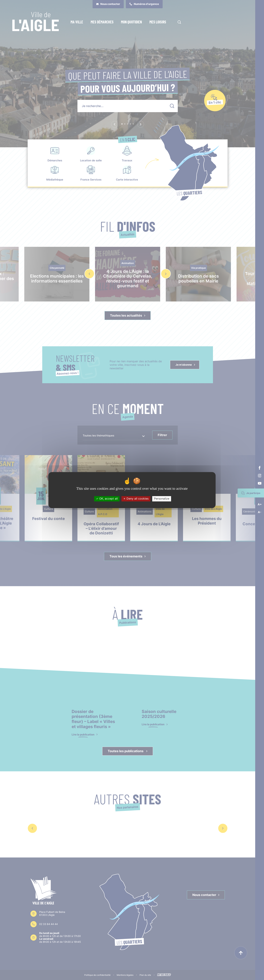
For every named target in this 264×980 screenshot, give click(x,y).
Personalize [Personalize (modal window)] (162, 499)
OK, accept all (107, 499)
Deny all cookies (136, 499)
